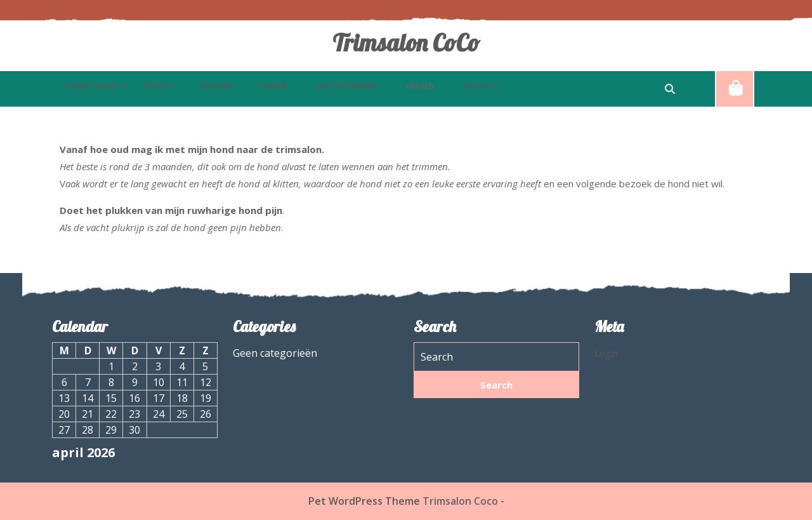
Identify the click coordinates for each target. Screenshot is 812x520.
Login (606, 353)
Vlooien (216, 86)
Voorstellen (91, 86)
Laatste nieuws (346, 86)
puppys (158, 86)
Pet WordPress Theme (364, 501)
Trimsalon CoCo (406, 43)
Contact (481, 86)
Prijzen (274, 86)
